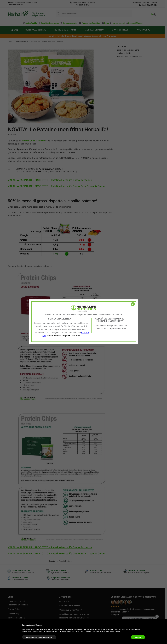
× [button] (144, 625)
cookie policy (125, 629)
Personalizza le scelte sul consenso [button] (39, 637)
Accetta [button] (138, 637)
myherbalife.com (118, 329)
